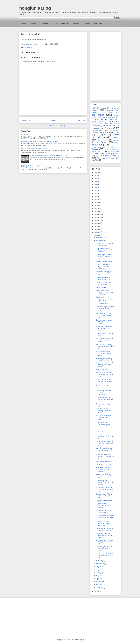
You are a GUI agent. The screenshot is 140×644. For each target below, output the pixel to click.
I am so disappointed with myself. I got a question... (105, 340)
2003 (96, 591)
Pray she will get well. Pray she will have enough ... (103, 469)
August (99, 567)
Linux (97, 135)
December (100, 238)
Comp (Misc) (113, 119)
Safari (104, 147)
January (99, 588)
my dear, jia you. (101, 370)
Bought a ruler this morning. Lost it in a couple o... (103, 411)
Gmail (97, 128)
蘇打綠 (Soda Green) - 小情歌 (30, 166)
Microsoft (65, 24)
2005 (96, 232)
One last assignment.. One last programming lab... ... (105, 517)
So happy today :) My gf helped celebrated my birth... (104, 496)
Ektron (115, 124)
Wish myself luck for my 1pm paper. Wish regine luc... (105, 347)
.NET (94, 108)
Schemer (113, 147)
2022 (96, 181)
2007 (96, 226)
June (98, 573)
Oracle (115, 142)
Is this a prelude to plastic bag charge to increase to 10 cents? (49, 155)
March (99, 582)
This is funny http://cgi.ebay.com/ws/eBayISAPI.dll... (105, 299)
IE (114, 131)
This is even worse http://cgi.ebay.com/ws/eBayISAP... (105, 292)
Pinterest (114, 145)
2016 (96, 199)
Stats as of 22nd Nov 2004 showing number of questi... (105, 365)
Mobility (76, 24)
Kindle (117, 133)
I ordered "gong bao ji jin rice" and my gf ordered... (104, 549)
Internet (95, 133)
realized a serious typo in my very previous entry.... (104, 417)
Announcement (110, 110)
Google (33, 24)
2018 (96, 193)
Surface (117, 151)
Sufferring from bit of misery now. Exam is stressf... (104, 353)
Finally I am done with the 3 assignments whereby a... (105, 555)
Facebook (44, 24)
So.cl (93, 151)
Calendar (104, 117)
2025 (96, 172)
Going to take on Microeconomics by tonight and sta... (103, 424)
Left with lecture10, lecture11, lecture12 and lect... (105, 437)
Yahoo (113, 158)
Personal (29, 47)
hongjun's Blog (35, 8)
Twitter (117, 154)
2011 (96, 214)
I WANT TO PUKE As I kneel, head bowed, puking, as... (104, 266)
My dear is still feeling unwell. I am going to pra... (104, 476)
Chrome (113, 117)
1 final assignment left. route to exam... (104, 511)
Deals (110, 122)
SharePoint (107, 149)
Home (24, 24)
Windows (101, 158)
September (100, 564)
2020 (96, 187)
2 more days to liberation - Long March (105, 244)
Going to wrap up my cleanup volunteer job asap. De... (104, 250)
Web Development (111, 156)
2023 (96, 178)
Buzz (97, 117)
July (98, 570)
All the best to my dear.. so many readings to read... (105, 529)
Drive (107, 124)
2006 (96, 229)
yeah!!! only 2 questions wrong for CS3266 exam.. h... (104, 329)
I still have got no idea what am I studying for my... (104, 257)
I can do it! (99, 429)
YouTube (95, 160)
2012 (96, 211)
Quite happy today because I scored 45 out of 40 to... (105, 483)
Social (100, 151)
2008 (96, 223)
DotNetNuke (99, 124)
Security (86, 24)
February (100, 585)
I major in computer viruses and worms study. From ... (103, 524)
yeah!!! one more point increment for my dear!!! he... (105, 457)
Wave (98, 156)
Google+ (95, 131)
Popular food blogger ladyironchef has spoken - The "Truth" (40, 141)
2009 (96, 220)
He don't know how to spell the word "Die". (104, 279)
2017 (96, 196)
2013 (96, 208)
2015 (96, 202)
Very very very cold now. (104, 501)
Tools (97, 154)
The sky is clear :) (102, 287)
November (100, 241)
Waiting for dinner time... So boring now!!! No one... (104, 273)
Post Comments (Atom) (57, 126)
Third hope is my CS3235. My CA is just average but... (105, 315)
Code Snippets (97, 119)
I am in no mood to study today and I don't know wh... (104, 443)
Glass (117, 126)
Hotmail (106, 131)
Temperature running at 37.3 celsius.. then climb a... (105, 489)
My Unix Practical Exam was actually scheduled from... (105, 450)
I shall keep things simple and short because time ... (105, 399)
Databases (98, 24)
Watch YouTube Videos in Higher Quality (34, 148)
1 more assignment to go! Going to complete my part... (105, 542)
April (98, 579)
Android (95, 110)
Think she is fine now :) (104, 461)
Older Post (81, 120)
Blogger (116, 115)
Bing (111, 112)
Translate (108, 154)
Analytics (113, 108)
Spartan (110, 151)
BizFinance (98, 115)
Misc (100, 137)
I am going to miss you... (104, 464)
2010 (96, 217)
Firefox (109, 126)
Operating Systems (100, 142)
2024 (96, 175)
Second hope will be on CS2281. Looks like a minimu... (104, 322)
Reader (94, 147)
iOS (107, 133)
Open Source (102, 140)
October (99, 561)
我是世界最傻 (25, 134)
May (98, 576)
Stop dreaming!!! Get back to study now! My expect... (105, 309)
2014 (96, 205)
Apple (55, 24)
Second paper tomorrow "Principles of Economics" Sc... (104, 393)
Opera (114, 140)
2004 (96, 235)
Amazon (103, 108)
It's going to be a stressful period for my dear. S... (105, 359)
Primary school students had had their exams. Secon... (104, 381)
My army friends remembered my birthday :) (102, 506)
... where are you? (102, 304)
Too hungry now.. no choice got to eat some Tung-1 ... (104, 535)
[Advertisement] (106, 66)
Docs (117, 122)
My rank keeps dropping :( (105, 261)
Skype (114, 149)
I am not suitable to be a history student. (104, 283)
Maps (105, 135)
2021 (96, 184)
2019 (96, 190)
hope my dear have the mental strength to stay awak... (105, 374)
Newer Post (25, 120)
